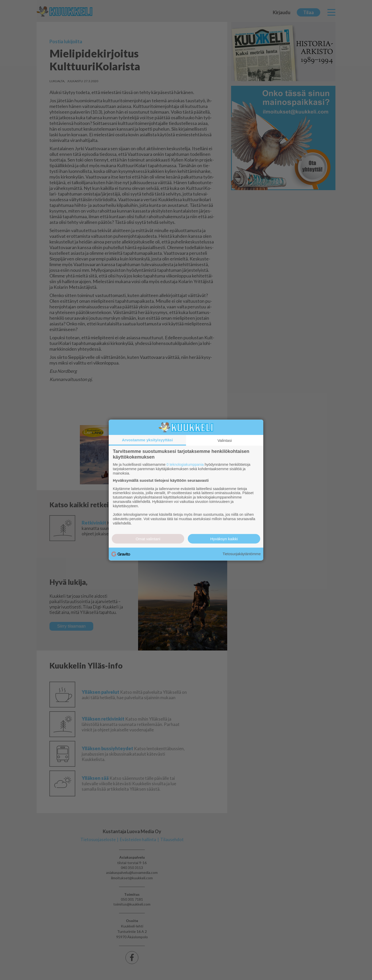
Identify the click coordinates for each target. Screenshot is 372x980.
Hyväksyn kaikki (224, 539)
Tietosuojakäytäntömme (242, 554)
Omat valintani (148, 539)
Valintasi (225, 440)
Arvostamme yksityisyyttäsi (147, 440)
